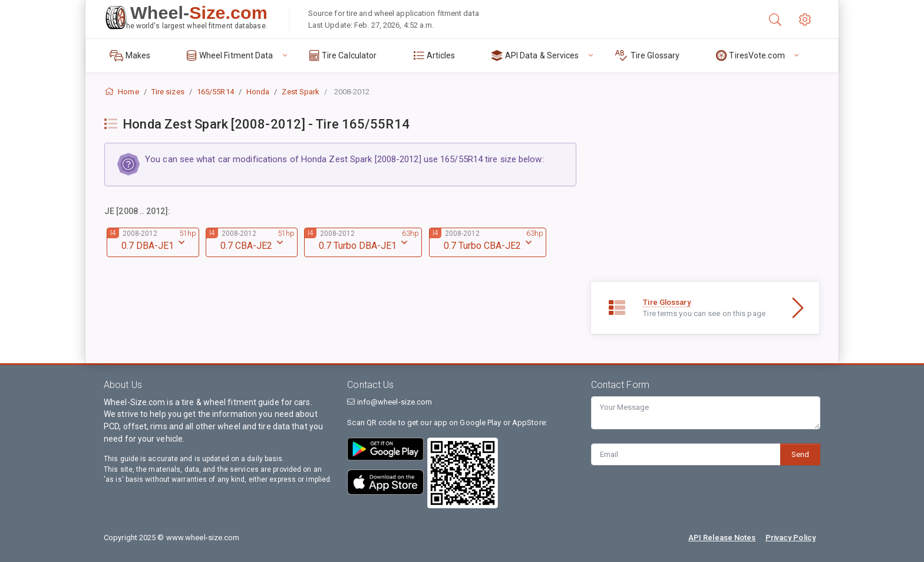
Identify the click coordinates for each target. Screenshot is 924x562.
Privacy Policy (791, 538)
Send (800, 454)
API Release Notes (722, 538)
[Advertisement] (705, 199)
